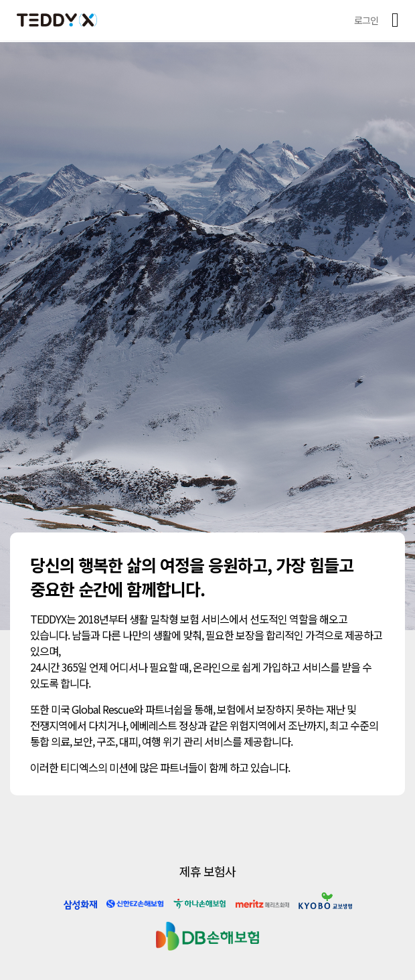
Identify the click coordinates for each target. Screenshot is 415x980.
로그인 (366, 20)
